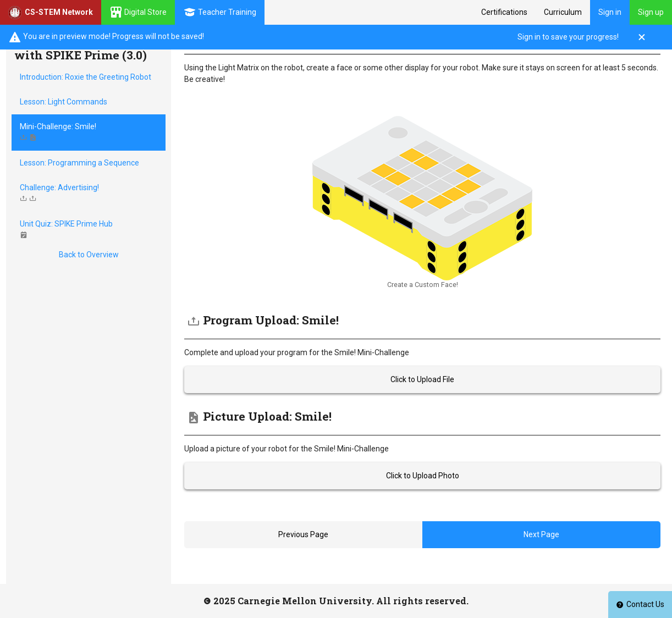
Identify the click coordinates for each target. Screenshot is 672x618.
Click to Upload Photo (423, 476)
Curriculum (563, 12)
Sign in (610, 12)
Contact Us (640, 604)
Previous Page (303, 534)
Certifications (504, 12)
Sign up (651, 12)
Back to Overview (89, 255)
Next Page (541, 534)
